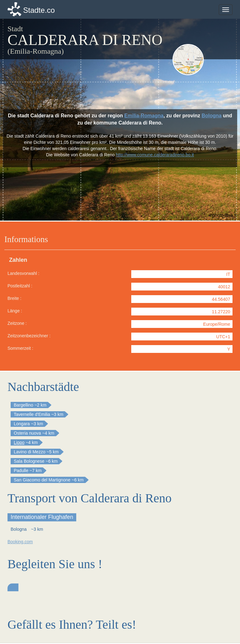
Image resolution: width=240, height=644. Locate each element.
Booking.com (20, 542)
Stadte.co (39, 10)
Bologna (212, 116)
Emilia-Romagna (144, 116)
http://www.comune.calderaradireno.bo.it (155, 155)
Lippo (19, 442)
